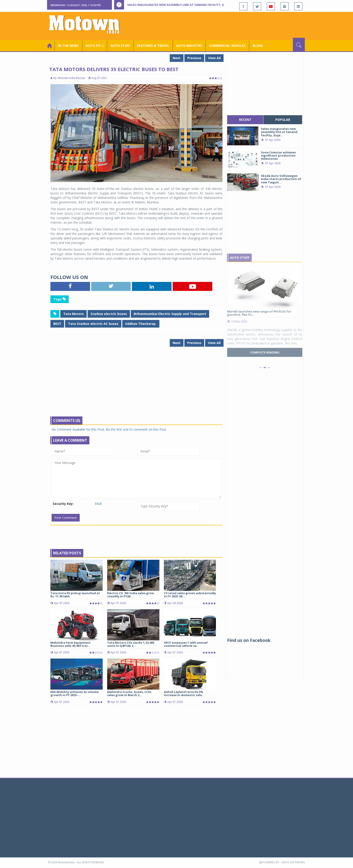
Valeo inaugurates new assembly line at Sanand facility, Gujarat (181, 5)
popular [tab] (283, 120)
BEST (57, 324)
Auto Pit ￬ (95, 46)
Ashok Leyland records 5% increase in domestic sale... (184, 693)
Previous (194, 58)
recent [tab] (245, 120)
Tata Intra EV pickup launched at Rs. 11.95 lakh (75, 595)
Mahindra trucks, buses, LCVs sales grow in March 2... (129, 693)
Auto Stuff (120, 46)
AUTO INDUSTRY (189, 46)
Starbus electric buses (109, 314)
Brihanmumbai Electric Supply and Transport (170, 314)
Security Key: (63, 504)
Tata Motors (74, 314)
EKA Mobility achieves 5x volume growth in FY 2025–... (75, 693)
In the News (68, 46)
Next (177, 58)
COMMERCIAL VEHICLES (227, 46)
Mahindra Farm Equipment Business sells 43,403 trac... (70, 644)
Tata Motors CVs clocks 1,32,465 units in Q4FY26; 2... (131, 644)
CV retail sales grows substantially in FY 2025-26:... (190, 595)
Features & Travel (153, 46)
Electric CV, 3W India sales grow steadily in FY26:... (131, 595)
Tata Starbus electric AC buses (93, 324)
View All (214, 58)
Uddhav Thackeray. (141, 324)
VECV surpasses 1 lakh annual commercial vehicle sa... (186, 644)
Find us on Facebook (249, 640)
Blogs (258, 46)
